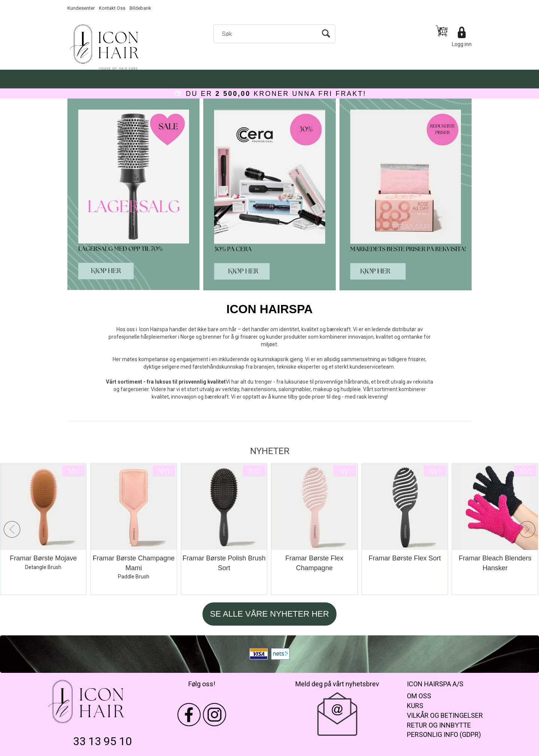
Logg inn (462, 44)
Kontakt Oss (112, 8)
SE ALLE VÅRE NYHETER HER (269, 614)
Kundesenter (81, 8)
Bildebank (140, 8)
